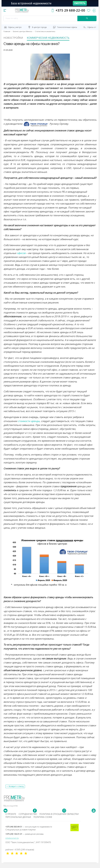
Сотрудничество (28, 819)
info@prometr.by (12, 843)
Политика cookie (43, 822)
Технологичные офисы (67, 27)
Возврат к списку (16, 792)
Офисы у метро (15, 27)
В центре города (39, 27)
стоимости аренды (29, 426)
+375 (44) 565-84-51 (29, 832)
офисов (21, 258)
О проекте (11, 819)
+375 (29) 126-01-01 (24, 839)
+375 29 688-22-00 (70, 10)
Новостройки (18, 37)
